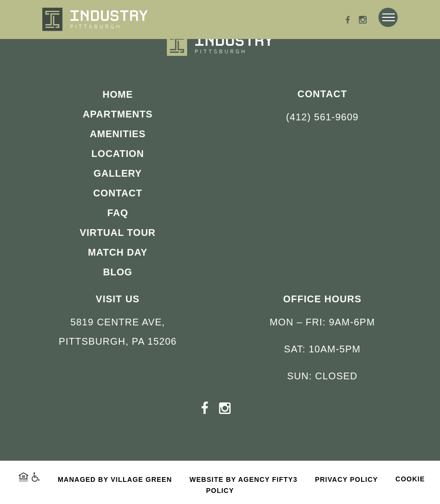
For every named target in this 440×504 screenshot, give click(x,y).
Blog (118, 272)
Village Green (141, 479)
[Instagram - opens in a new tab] (363, 21)
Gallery (118, 173)
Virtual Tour (118, 233)
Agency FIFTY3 (268, 479)
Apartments (118, 114)
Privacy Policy (346, 479)
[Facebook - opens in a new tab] (348, 21)
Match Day (118, 252)
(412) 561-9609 (322, 117)
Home (118, 94)
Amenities (118, 134)
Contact (118, 193)
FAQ (118, 213)
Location (118, 154)
